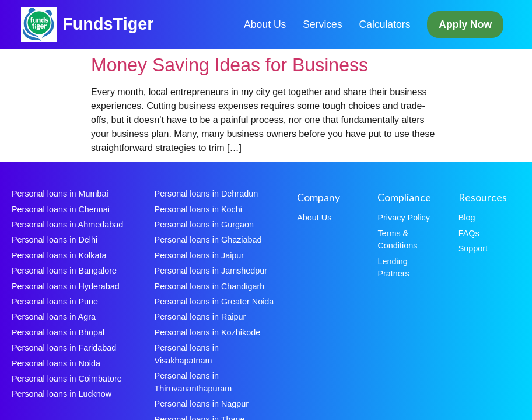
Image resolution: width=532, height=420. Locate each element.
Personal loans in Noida (56, 363)
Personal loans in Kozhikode (208, 332)
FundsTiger (108, 24)
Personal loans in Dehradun (206, 194)
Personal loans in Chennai (61, 209)
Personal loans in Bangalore (64, 271)
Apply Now (465, 24)
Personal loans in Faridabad (64, 348)
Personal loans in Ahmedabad (67, 225)
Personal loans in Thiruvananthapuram (193, 382)
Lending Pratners (393, 268)
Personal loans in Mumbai (60, 194)
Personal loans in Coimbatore (67, 379)
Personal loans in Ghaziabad (208, 240)
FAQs (469, 233)
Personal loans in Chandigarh (210, 286)
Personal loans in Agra (54, 317)
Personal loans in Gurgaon (204, 225)
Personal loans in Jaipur (199, 256)
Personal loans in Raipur (200, 317)
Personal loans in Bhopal (58, 332)
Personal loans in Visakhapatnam (187, 354)
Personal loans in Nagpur (202, 404)
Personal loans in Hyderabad (66, 286)
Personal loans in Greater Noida (214, 302)
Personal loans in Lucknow (62, 394)
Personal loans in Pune (55, 302)
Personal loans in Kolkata (59, 256)
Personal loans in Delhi (55, 240)
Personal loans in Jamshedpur (211, 271)
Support (473, 249)
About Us (265, 24)
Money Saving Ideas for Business (230, 65)
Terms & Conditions (397, 240)
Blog (467, 218)
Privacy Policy (404, 218)
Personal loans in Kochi (198, 209)
